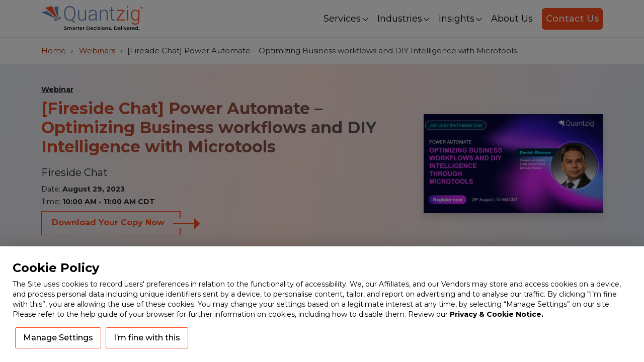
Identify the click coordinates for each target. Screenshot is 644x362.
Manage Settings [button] (58, 338)
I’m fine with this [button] (147, 338)
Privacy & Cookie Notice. (497, 314)
